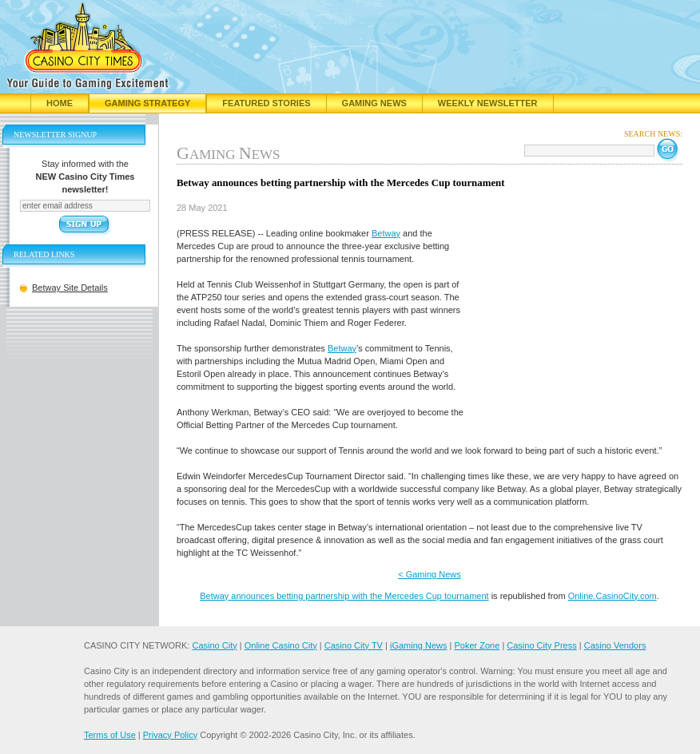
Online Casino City (281, 645)
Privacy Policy (170, 735)
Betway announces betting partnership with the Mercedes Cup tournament (344, 596)
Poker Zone (477, 645)
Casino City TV (354, 645)
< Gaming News (430, 574)
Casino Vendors (615, 645)
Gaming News (374, 103)
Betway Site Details (70, 288)
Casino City (214, 645)
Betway (386, 233)
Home (60, 103)
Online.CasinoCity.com (612, 596)
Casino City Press (541, 645)
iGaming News (419, 645)
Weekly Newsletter (488, 103)
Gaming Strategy (147, 103)
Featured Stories (266, 103)
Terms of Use (110, 735)
